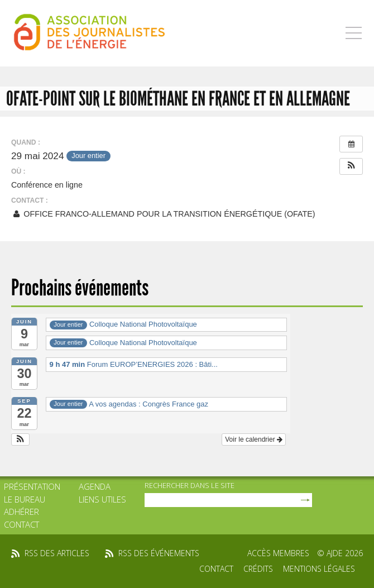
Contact (21, 524)
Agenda (95, 486)
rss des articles (57, 553)
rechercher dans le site (190, 485)
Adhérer (21, 511)
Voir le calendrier (254, 439)
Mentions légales (319, 569)
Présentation (32, 486)
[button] (351, 166)
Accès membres (278, 553)
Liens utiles (102, 499)
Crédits (258, 569)
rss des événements (159, 553)
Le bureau (25, 499)
